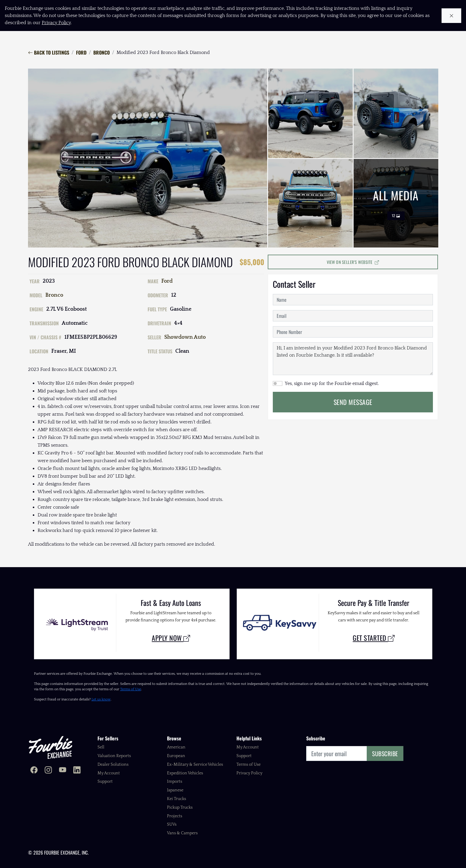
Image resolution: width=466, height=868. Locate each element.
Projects (175, 816)
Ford (81, 52)
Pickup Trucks (180, 807)
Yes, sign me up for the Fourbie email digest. (332, 383)
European (176, 756)
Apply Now (171, 638)
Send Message (353, 402)
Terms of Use (131, 689)
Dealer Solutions (113, 765)
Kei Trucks (177, 799)
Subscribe (385, 753)
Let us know (101, 699)
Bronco (102, 52)
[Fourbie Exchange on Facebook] (34, 771)
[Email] (337, 753)
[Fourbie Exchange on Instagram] (48, 771)
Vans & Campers (182, 833)
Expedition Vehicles (185, 773)
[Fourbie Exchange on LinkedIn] (77, 771)
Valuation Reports (114, 756)
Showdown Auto (185, 337)
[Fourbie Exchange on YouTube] (63, 771)
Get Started (374, 638)
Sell (101, 747)
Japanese (175, 790)
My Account (109, 773)
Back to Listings (49, 52)
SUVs (172, 824)
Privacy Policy (249, 773)
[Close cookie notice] (452, 16)
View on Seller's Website (353, 262)
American (176, 747)
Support (105, 782)
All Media (396, 203)
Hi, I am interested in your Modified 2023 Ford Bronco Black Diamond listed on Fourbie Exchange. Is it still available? (353, 359)
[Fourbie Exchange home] (50, 747)
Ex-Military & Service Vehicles (195, 765)
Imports (175, 782)
